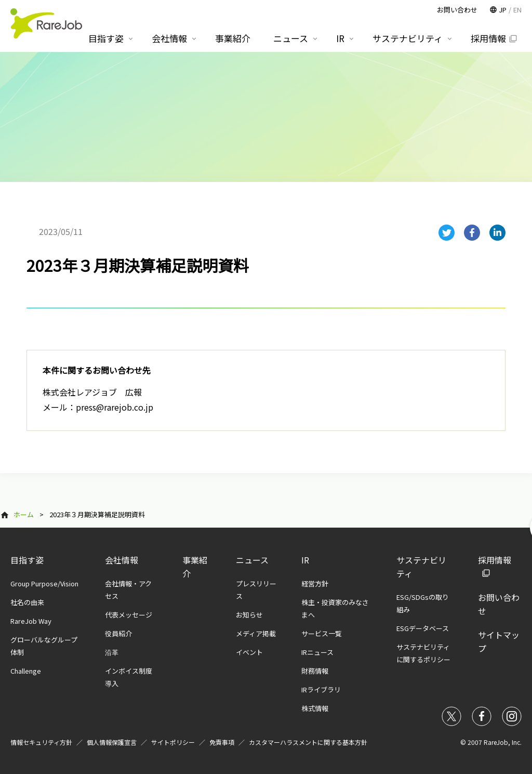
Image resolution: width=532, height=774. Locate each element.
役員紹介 (118, 633)
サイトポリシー (173, 742)
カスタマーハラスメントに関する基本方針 (308, 742)
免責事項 (222, 742)
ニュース (252, 560)
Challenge (26, 671)
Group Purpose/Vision (44, 583)
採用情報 (488, 38)
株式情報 (315, 708)
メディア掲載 (256, 633)
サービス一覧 (322, 633)
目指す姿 (27, 560)
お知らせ (249, 615)
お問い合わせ (457, 10)
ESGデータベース (423, 628)
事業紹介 (233, 38)
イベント (249, 652)
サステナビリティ (408, 38)
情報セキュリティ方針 (41, 742)
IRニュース (317, 652)
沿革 (112, 652)
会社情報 (122, 560)
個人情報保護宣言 (112, 742)
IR (305, 560)
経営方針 (315, 583)
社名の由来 (27, 602)
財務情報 (315, 671)
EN (517, 10)
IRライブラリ (321, 690)
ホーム (24, 514)
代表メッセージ (129, 615)
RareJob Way (31, 621)
